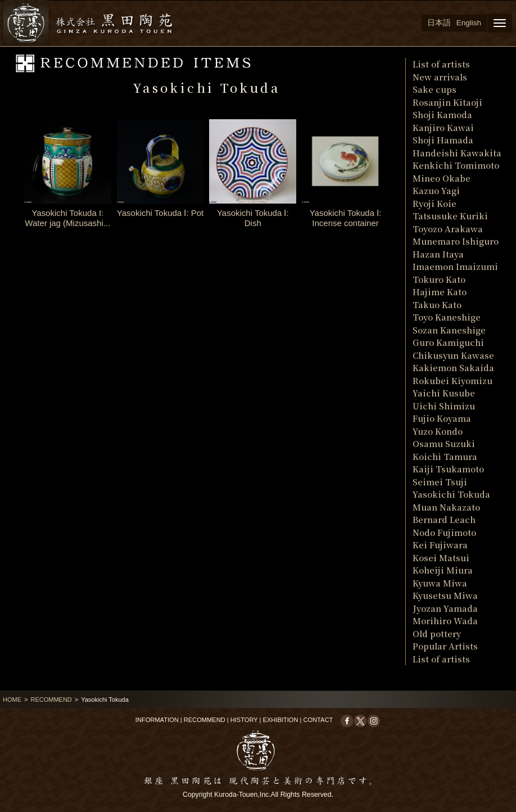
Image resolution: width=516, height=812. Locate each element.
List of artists (441, 64)
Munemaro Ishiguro (456, 241)
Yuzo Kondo (438, 431)
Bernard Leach (444, 519)
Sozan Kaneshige (449, 330)
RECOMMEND (51, 700)
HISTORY (244, 720)
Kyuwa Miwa (440, 583)
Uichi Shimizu (444, 406)
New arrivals (440, 77)
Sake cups (434, 89)
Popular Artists (445, 646)
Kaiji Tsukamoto (448, 469)
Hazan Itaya (438, 254)
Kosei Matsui (441, 558)
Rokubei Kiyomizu (452, 380)
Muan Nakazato (446, 507)
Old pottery (437, 633)
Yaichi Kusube (444, 393)
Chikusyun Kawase (453, 355)
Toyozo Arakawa (448, 229)
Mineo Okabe (442, 178)
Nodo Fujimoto (444, 532)
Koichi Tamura (445, 456)
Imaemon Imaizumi (455, 266)
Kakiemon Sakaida (453, 367)
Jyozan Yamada (445, 608)
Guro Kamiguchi (448, 342)
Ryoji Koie (434, 203)
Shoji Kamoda (442, 114)
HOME (12, 700)
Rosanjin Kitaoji (447, 102)
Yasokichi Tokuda (451, 494)
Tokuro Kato (439, 279)
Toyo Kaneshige (447, 317)
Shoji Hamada (443, 140)
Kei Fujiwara (440, 545)
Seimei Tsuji (440, 482)
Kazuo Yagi (436, 190)
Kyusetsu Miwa (445, 595)
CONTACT (318, 720)
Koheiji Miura (443, 570)
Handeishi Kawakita (457, 153)
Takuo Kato (437, 304)
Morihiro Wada (445, 621)
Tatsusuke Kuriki (450, 216)
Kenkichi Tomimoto (456, 165)
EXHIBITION (281, 720)
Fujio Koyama (442, 418)
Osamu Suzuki (444, 443)
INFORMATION (157, 720)
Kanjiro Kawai (443, 127)
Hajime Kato (440, 292)
